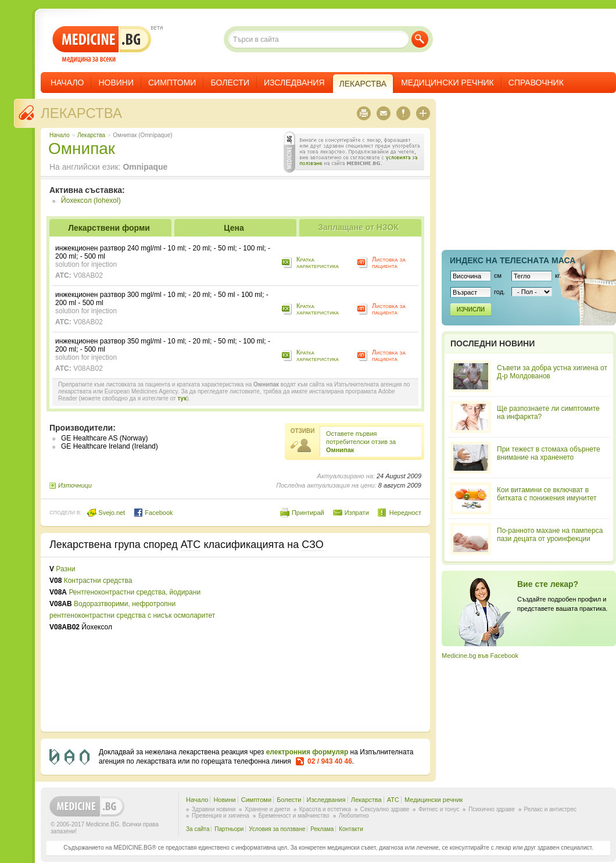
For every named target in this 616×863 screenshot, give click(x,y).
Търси (420, 39)
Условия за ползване (277, 829)
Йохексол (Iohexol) (91, 200)
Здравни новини (214, 809)
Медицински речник (447, 83)
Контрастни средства (98, 581)
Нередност (405, 513)
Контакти (351, 829)
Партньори (229, 829)
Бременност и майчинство (294, 816)
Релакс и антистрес (550, 809)
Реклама (322, 829)
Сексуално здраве (385, 809)
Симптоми (172, 83)
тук (182, 398)
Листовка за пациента (389, 262)
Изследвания (294, 83)
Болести (230, 83)
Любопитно (354, 816)
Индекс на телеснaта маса (513, 260)
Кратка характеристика (318, 262)
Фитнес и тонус (439, 809)
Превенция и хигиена (221, 816)
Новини (116, 83)
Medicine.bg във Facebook (480, 656)
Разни (65, 569)
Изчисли (471, 309)
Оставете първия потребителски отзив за (361, 442)
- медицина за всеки (102, 44)
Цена (234, 228)
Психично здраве (492, 809)
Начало (67, 83)
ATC (393, 800)
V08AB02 (88, 275)
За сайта (198, 829)
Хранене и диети (267, 809)
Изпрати (357, 513)
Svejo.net (106, 513)
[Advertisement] (327, 644)
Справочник (536, 83)
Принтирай (308, 513)
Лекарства (81, 113)
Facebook (153, 513)
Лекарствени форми (109, 228)
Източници (75, 485)
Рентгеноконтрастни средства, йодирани (135, 592)
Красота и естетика (325, 809)
